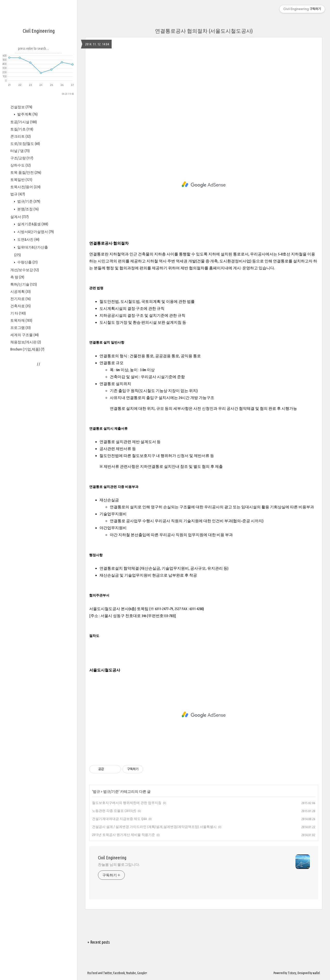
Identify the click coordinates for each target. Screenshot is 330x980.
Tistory (292, 973)
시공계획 (20, 447)
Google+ (142, 973)
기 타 (18, 468)
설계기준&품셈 (32, 379)
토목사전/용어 (25, 342)
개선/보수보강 (25, 425)
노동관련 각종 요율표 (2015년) (114, 811)
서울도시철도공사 (105, 670)
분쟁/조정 (28, 364)
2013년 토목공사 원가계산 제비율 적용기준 (123, 835)
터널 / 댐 (20, 306)
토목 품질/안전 (26, 328)
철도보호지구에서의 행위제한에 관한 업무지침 (127, 803)
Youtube (131, 973)
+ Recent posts (99, 942)
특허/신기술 (24, 439)
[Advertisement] (39, 173)
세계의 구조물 (24, 490)
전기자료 (20, 454)
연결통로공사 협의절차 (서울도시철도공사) (204, 31)
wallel (316, 973)
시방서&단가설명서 (35, 387)
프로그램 (20, 483)
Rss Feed (92, 973)
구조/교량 (22, 313)
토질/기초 (22, 284)
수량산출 (27, 417)
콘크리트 (20, 292)
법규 (18, 349)
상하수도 (20, 320)
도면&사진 (28, 395)
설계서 (19, 372)
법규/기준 (28, 356)
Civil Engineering (39, 31)
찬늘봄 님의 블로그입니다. (119, 865)
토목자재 (21, 476)
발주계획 (27, 269)
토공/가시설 (24, 277)
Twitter (108, 973)
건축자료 (20, 461)
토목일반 (21, 335)
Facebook (119, 973)
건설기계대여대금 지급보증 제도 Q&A (119, 819)
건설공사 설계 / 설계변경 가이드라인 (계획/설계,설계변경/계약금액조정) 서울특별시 (154, 827)
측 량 (17, 432)
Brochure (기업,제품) (27, 504)
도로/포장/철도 (25, 299)
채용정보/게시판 (26, 497)
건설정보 (21, 262)
